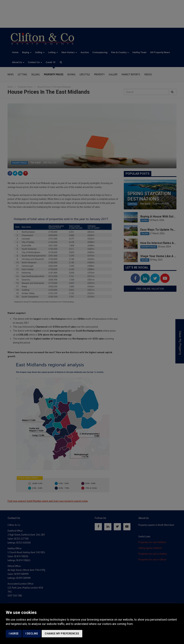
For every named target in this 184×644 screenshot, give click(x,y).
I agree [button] (14, 634)
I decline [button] (32, 634)
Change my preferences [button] (62, 634)
